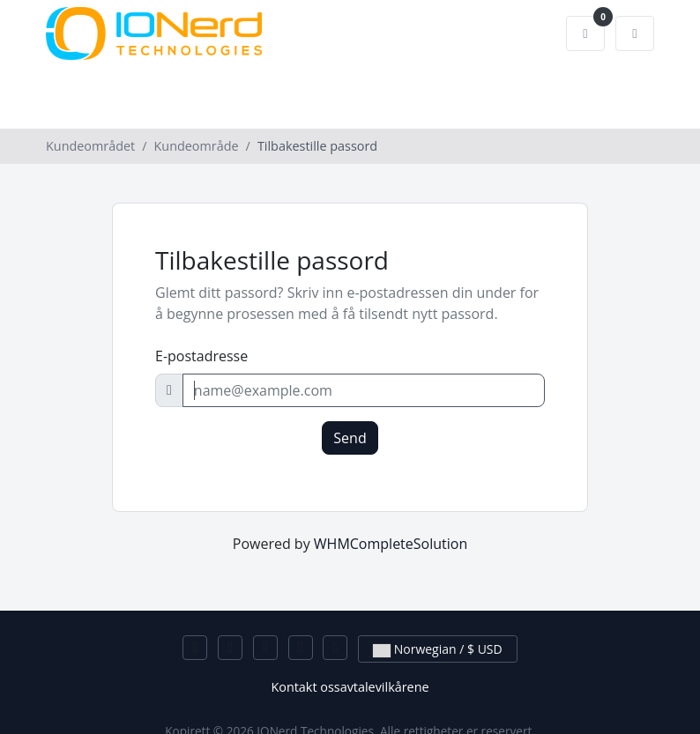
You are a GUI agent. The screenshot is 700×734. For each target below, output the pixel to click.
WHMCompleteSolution (391, 544)
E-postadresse (201, 356)
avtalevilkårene (385, 687)
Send (350, 438)
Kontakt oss (305, 687)
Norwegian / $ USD (438, 649)
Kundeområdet (90, 146)
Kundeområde (197, 146)
